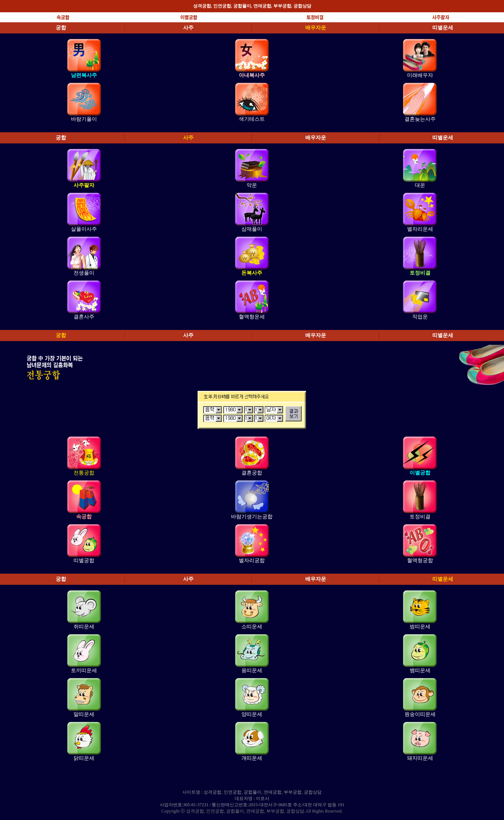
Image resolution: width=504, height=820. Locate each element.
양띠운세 (252, 714)
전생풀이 (84, 273)
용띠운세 (252, 670)
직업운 (420, 317)
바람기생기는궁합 (252, 517)
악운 (252, 185)
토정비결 (420, 517)
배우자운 (316, 28)
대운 (420, 185)
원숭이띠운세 (420, 714)
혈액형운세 (252, 317)
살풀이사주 (84, 229)
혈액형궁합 (420, 560)
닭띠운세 (84, 758)
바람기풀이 (84, 119)
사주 (188, 28)
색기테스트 (252, 119)
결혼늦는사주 (420, 119)
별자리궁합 (252, 560)
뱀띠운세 (420, 670)
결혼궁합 (252, 473)
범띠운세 (420, 627)
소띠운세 (252, 627)
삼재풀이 (252, 229)
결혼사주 (84, 317)
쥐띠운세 (84, 627)
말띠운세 (84, 714)
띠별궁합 (84, 560)
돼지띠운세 (420, 758)
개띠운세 (252, 758)
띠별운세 (443, 28)
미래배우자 (420, 75)
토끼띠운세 (84, 670)
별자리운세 (420, 229)
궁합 (61, 28)
